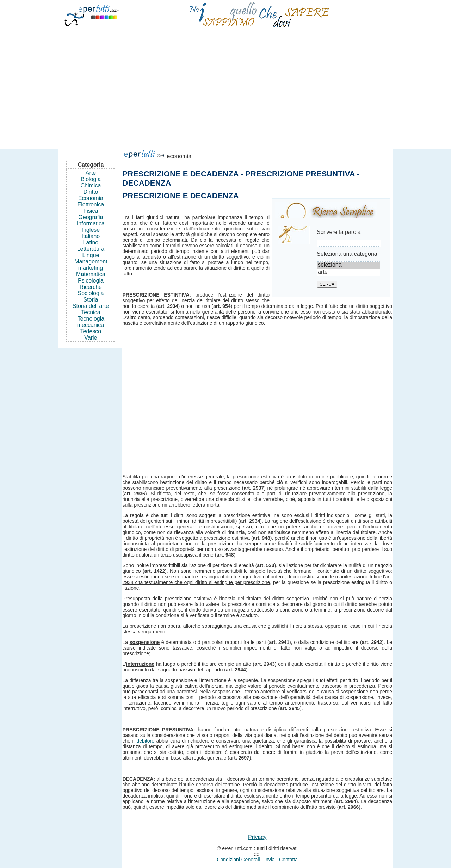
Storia (91, 300)
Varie (91, 338)
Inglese (91, 230)
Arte (91, 173)
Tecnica (91, 312)
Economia (91, 198)
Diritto (91, 192)
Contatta (288, 860)
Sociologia (91, 293)
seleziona (348, 265)
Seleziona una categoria (347, 254)
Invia (270, 860)
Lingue (91, 255)
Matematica (91, 274)
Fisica (91, 211)
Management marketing (91, 265)
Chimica (91, 185)
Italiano (91, 236)
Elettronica (91, 204)
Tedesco (91, 331)
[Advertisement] (225, 86)
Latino (91, 243)
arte (348, 272)
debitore (145, 741)
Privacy (257, 837)
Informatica (91, 224)
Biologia (91, 179)
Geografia (91, 217)
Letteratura (91, 249)
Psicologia (91, 281)
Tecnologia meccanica (91, 322)
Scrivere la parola (339, 232)
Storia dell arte (91, 306)
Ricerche (91, 287)
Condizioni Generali (238, 860)
